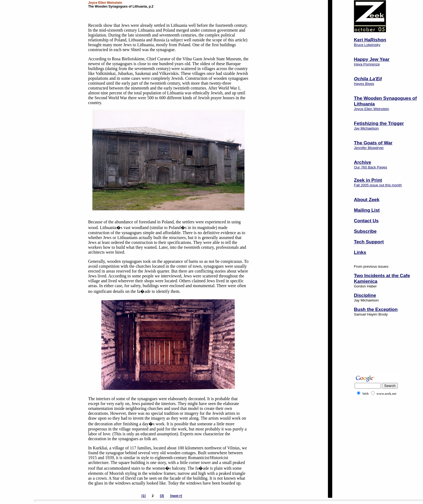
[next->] (176, 496)
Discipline (365, 295)
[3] (162, 496)
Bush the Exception (376, 309)
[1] (144, 496)
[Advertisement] (371, 352)
